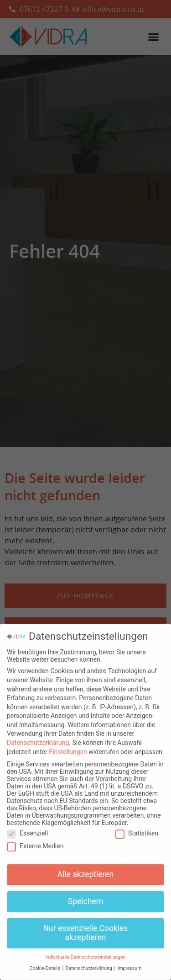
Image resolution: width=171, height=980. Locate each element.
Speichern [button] (85, 897)
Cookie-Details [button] (46, 964)
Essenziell (27, 828)
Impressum (130, 964)
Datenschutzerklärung (38, 738)
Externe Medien (35, 841)
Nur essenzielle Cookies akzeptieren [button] (86, 928)
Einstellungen (68, 747)
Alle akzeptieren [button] (86, 870)
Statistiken (137, 828)
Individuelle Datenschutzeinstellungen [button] (85, 952)
